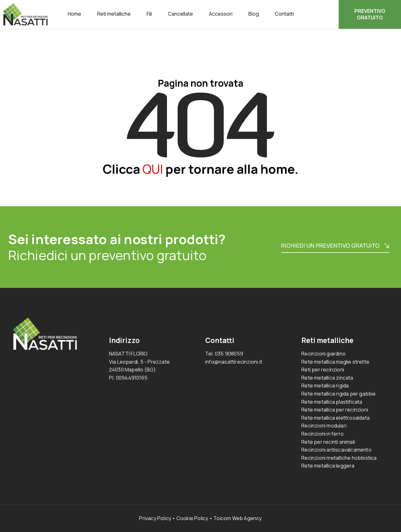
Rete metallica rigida (325, 386)
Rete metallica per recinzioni (335, 410)
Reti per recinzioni (323, 370)
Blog (254, 14)
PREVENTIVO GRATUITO (370, 14)
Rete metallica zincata (327, 378)
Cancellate (180, 14)
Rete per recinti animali (328, 442)
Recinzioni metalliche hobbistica (339, 458)
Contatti (284, 14)
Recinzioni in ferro (323, 434)
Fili (149, 14)
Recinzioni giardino (323, 354)
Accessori (221, 14)
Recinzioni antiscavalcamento (336, 450)
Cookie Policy (192, 518)
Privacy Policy (155, 518)
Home (74, 14)
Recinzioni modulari (324, 426)
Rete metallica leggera (328, 466)
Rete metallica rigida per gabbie (339, 394)
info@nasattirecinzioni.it (234, 362)
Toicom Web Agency (237, 518)
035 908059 (229, 354)
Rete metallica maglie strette (335, 362)
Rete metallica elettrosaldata (336, 418)
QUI (153, 169)
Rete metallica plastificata (332, 402)
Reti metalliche (114, 14)
